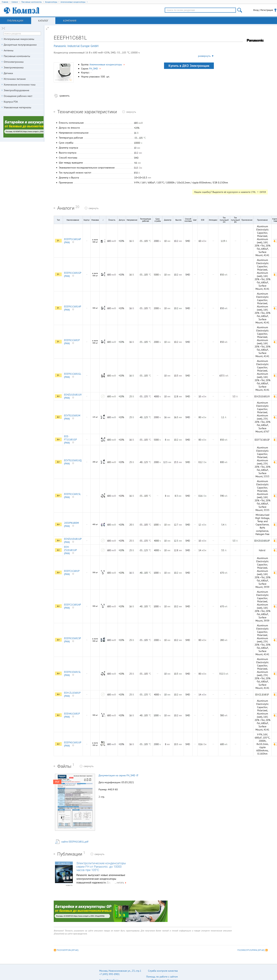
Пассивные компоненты (17, 56)
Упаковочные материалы (17, 107)
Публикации (15, 21)
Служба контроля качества (163, 971)
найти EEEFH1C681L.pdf (75, 842)
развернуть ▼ (206, 56)
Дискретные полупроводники (20, 45)
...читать (121, 882)
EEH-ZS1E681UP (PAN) (70, 550)
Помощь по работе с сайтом (162, 977)
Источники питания (15, 79)
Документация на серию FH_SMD (118, 775)
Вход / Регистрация (263, 10)
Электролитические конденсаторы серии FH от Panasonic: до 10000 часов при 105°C (101, 867)
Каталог (43, 21)
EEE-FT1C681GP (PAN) (70, 440)
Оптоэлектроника (14, 62)
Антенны (9, 50)
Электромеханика (14, 67)
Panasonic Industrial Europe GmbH (76, 46)
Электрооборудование (16, 90)
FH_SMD (95, 69)
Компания (70, 21)
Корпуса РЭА (11, 102)
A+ (58, 396)
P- (58, 241)
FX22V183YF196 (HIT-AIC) (68, 950)
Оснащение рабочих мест (18, 96)
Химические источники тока (20, 85)
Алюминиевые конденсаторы (107, 64)
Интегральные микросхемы (19, 39)
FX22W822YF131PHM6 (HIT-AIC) (251, 950)
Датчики (8, 73)
